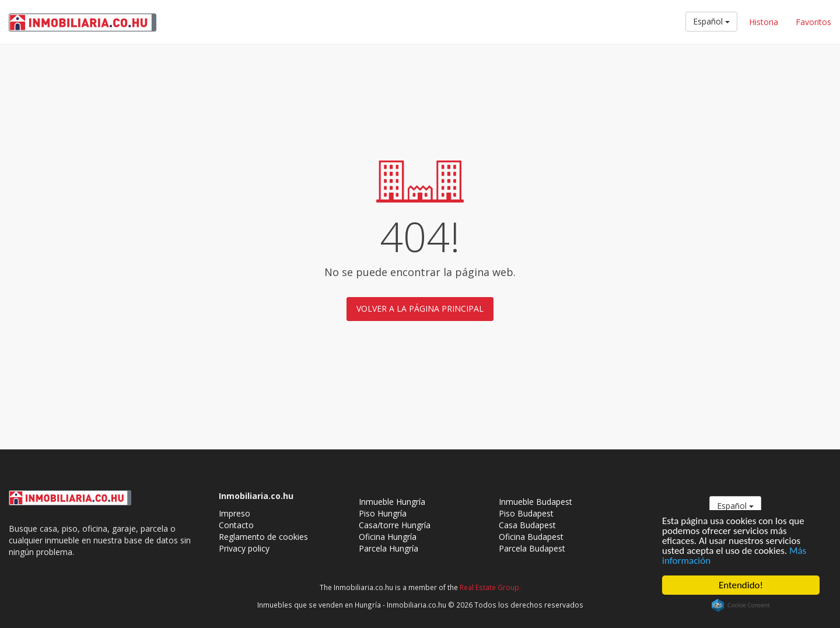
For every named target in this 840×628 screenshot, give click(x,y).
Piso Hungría (383, 513)
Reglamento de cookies (263, 537)
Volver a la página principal (420, 308)
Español (711, 21)
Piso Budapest (526, 513)
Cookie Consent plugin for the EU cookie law (741, 605)
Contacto (236, 525)
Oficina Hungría (388, 537)
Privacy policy (244, 548)
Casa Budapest (527, 525)
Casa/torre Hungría (395, 525)
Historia (764, 22)
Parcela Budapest (532, 548)
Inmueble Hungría (392, 502)
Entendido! (741, 585)
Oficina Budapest (531, 537)
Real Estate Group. (490, 587)
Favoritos (813, 22)
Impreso (235, 513)
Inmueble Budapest (535, 502)
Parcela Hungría (388, 548)
